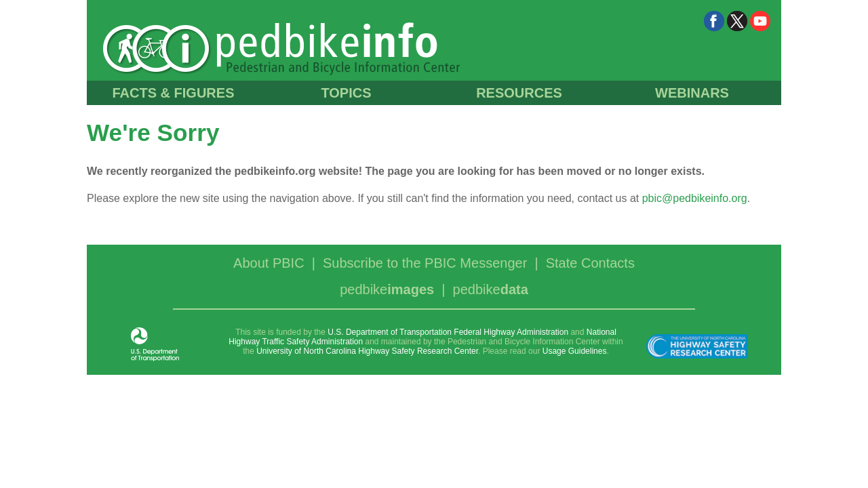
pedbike (387, 289)
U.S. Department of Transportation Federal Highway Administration (448, 332)
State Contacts (590, 263)
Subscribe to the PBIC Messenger (425, 263)
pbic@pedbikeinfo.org (695, 198)
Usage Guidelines (575, 351)
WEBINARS (692, 93)
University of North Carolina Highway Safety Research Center (367, 351)
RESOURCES (519, 93)
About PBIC (269, 263)
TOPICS (346, 93)
